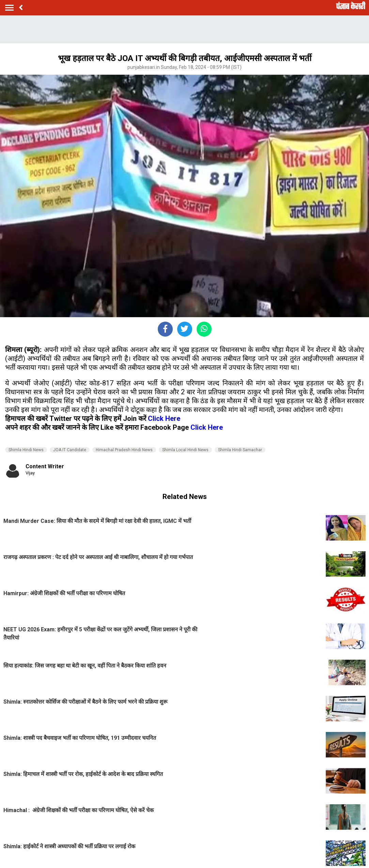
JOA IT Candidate (70, 450)
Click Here (164, 418)
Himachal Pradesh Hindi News (124, 450)
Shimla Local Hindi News (185, 450)
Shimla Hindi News (26, 450)
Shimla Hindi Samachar (240, 450)
